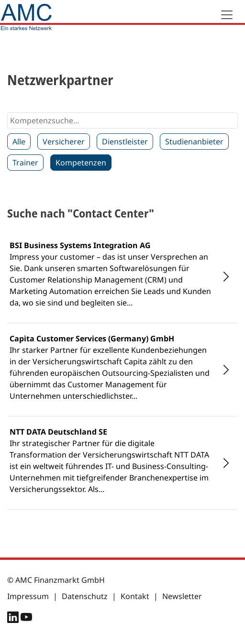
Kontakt (135, 596)
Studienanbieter (194, 142)
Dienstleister (125, 142)
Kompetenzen (81, 163)
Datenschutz (85, 596)
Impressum (28, 596)
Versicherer (64, 142)
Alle (19, 142)
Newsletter (182, 596)
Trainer (25, 163)
